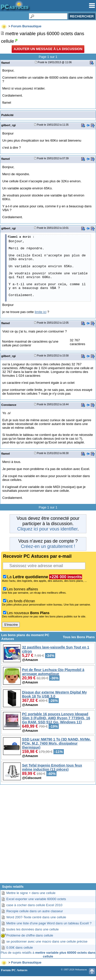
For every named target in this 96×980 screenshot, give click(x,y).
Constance (9, 405)
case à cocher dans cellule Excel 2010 (34, 905)
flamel (6, 63)
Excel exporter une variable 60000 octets (36, 899)
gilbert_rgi (8, 125)
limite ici (41, 312)
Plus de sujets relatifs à (48, 954)
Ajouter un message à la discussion (48, 49)
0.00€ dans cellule (20, 948)
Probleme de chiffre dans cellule (30, 935)
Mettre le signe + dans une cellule (31, 893)
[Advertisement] (48, 836)
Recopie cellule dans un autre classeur (35, 911)
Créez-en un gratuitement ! (48, 546)
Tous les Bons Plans (79, 637)
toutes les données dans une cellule (33, 929)
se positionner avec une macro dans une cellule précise (47, 941)
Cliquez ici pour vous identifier (47, 529)
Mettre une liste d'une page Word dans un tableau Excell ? (49, 923)
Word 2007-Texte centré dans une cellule (36, 917)
